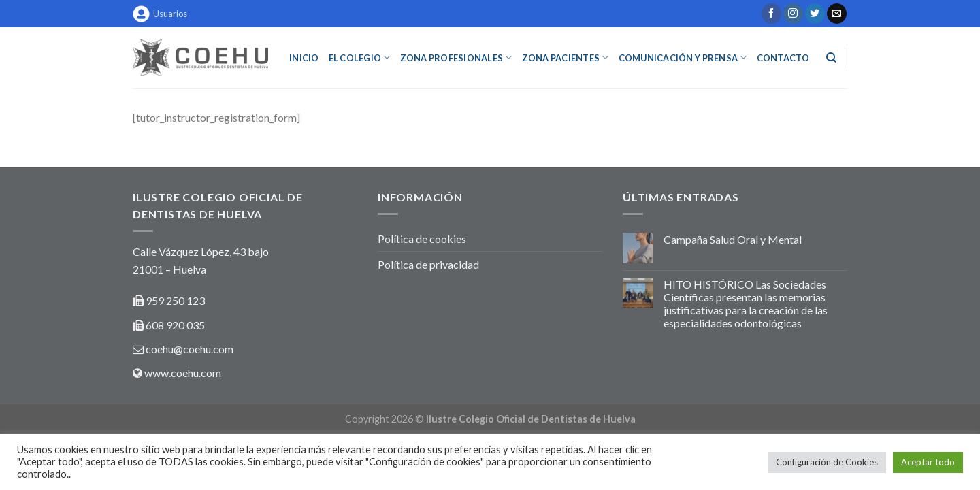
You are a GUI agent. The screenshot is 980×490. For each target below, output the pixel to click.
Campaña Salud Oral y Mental (733, 239)
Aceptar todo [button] (928, 462)
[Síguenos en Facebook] (771, 14)
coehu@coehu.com (190, 349)
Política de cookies (422, 239)
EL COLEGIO (360, 58)
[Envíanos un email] (837, 14)
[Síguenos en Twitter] (815, 14)
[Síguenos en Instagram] (793, 14)
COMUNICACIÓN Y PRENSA (683, 58)
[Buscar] (831, 58)
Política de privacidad (428, 264)
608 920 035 (174, 325)
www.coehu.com (183, 373)
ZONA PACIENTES (566, 58)
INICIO (304, 58)
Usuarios (160, 14)
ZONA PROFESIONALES (456, 58)
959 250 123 (175, 300)
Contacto (783, 58)
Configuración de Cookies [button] (827, 462)
